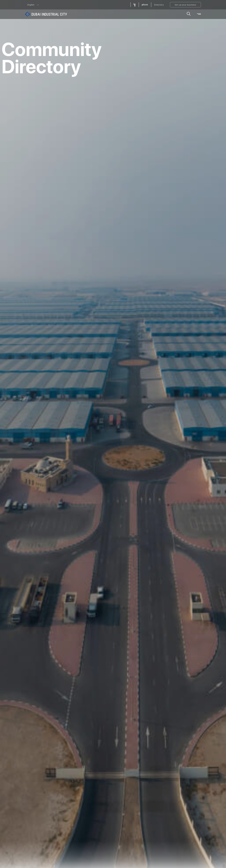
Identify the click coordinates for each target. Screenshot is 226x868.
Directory (159, 5)
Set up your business (185, 5)
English (31, 5)
